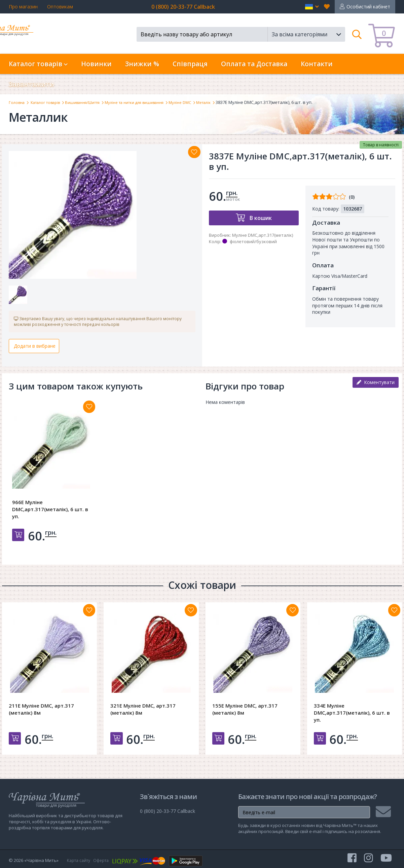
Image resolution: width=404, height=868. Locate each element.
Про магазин (23, 7)
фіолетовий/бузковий (253, 241)
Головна (18, 102)
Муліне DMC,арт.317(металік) (263, 235)
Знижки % (142, 64)
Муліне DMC (205, 102)
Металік (231, 102)
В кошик (260, 218)
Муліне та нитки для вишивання (153, 102)
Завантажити (31, 84)
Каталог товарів (50, 102)
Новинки (96, 64)
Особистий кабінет (368, 7)
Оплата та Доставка (254, 64)
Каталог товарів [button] (38, 64)
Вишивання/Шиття (93, 102)
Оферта (105, 860)
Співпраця (190, 64)
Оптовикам (60, 7)
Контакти (317, 64)
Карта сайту (80, 860)
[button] (312, 7)
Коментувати (376, 385)
